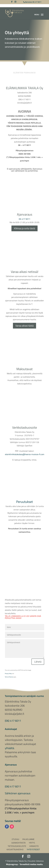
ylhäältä (9, 748)
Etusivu (15, 839)
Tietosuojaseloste (17, 846)
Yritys (32, 843)
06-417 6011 (24, 219)
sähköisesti (20, 171)
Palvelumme (28, 839)
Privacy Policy (8, 674)
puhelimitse (33, 171)
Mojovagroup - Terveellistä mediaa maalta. (25, 864)
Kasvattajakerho (15, 849)
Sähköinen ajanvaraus (18, 793)
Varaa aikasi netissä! (25, 272)
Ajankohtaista (19, 843)
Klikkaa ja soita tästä (24, 228)
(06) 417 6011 (13, 721)
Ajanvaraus (25, 214)
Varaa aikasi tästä (24, 326)
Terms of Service (9, 677)
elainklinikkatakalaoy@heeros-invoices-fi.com (25, 454)
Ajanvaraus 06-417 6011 (33, 2)
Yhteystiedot (33, 849)
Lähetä (38, 662)
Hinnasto (34, 846)
